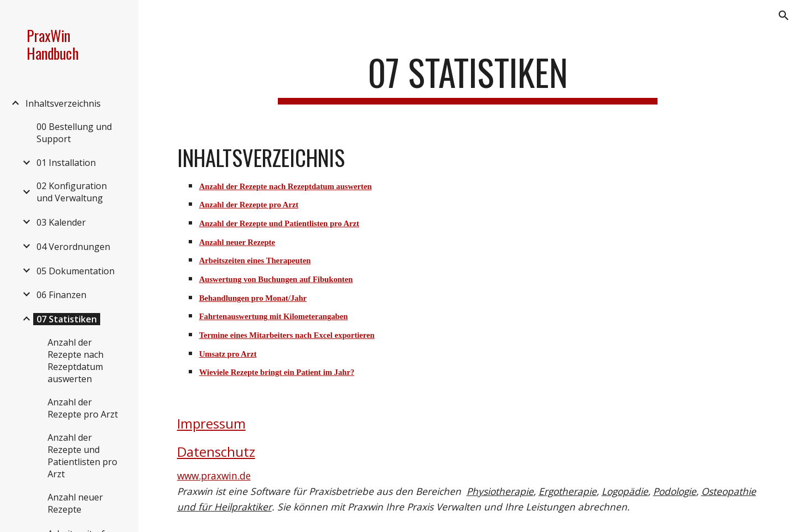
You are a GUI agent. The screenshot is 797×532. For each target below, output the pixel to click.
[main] (468, 78)
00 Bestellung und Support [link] (74, 133)
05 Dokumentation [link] (76, 271)
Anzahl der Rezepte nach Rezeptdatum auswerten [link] (76, 361)
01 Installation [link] (66, 163)
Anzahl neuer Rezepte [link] (75, 503)
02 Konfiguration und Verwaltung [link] (72, 192)
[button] (784, 15)
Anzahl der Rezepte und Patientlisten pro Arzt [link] (82, 456)
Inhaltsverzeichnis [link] (63, 103)
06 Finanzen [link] (61, 295)
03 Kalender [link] (61, 222)
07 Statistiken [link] (67, 319)
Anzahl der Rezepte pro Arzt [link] (83, 408)
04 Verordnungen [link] (73, 247)
